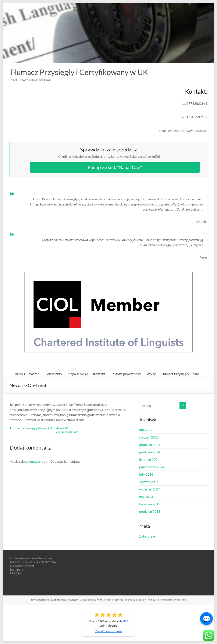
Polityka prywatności (126, 374)
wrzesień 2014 (150, 489)
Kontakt (99, 374)
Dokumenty (53, 374)
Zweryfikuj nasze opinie (109, 631)
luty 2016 (146, 474)
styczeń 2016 (149, 482)
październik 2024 (152, 467)
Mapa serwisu (78, 374)
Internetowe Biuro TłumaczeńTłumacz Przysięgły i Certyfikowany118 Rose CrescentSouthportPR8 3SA (33, 566)
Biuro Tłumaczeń (27, 374)
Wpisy (151, 374)
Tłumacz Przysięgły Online (180, 374)
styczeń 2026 (149, 437)
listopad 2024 (149, 459)
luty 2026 (146, 430)
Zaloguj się (147, 536)
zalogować (33, 461)
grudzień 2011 (150, 511)
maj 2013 (146, 497)
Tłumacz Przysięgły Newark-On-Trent (37, 428)
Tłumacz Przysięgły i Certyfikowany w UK (79, 72)
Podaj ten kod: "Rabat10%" (115, 167)
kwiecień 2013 (150, 504)
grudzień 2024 (150, 452)
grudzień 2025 (150, 445)
